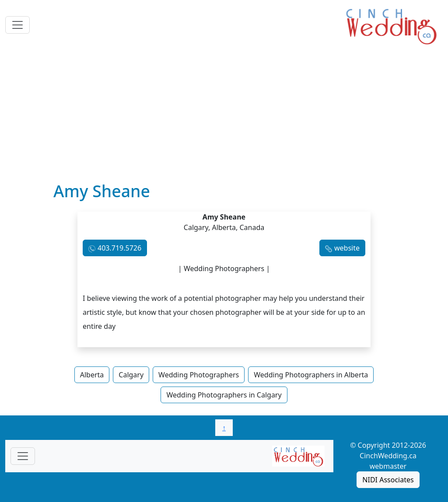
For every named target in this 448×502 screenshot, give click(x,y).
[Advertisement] (224, 116)
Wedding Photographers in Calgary (224, 395)
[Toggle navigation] (17, 25)
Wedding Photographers (199, 375)
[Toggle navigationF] (23, 456)
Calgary (131, 375)
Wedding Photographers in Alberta (311, 375)
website (347, 248)
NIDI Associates (388, 480)
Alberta (92, 375)
